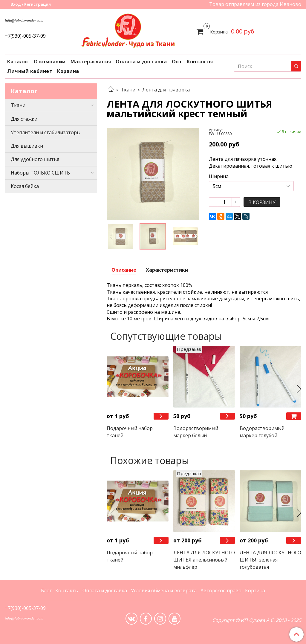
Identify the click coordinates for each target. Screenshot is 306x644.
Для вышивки (27, 146)
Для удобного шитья (35, 159)
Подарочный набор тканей (130, 432)
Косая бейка (25, 186)
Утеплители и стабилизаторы (46, 132)
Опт (177, 62)
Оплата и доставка (141, 62)
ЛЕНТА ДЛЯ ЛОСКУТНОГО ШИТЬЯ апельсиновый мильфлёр (204, 560)
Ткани (128, 90)
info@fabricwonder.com (24, 20)
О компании (50, 62)
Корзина (68, 71)
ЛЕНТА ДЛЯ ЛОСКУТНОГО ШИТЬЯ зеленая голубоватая (270, 560)
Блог (46, 591)
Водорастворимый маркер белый (196, 432)
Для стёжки (24, 119)
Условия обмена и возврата (164, 591)
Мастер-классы (91, 62)
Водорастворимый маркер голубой (262, 432)
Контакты (200, 62)
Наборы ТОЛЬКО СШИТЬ (40, 173)
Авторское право (221, 591)
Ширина (219, 176)
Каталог (18, 62)
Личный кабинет (30, 71)
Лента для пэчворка (166, 90)
